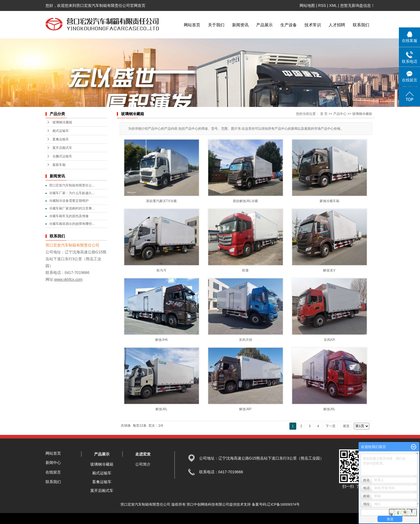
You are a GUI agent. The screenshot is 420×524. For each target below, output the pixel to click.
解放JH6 (161, 340)
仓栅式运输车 (62, 156)
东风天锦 (246, 340)
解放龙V (329, 270)
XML (333, 5)
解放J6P (245, 409)
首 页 (324, 114)
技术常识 (313, 25)
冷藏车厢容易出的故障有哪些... (72, 224)
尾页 (346, 426)
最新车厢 (59, 165)
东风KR (329, 340)
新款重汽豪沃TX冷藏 (161, 201)
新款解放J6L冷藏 (245, 201)
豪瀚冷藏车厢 (329, 201)
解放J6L (161, 409)
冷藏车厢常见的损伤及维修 (69, 216)
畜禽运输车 (61, 139)
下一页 (331, 426)
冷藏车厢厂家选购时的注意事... (72, 208)
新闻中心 (53, 463)
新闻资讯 (240, 25)
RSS (322, 5)
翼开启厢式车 (62, 148)
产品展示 (264, 25)
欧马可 (162, 270)
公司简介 (143, 464)
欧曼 (246, 270)
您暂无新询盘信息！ (357, 5)
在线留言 (53, 472)
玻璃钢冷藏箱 (62, 122)
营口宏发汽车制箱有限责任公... (72, 185)
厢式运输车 (61, 131)
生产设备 (289, 25)
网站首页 (192, 25)
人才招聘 (337, 25)
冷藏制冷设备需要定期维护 (69, 201)
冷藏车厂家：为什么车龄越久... (72, 193)
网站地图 (307, 5)
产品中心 (340, 114)
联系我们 (361, 25)
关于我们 (216, 25)
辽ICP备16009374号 (283, 504)
